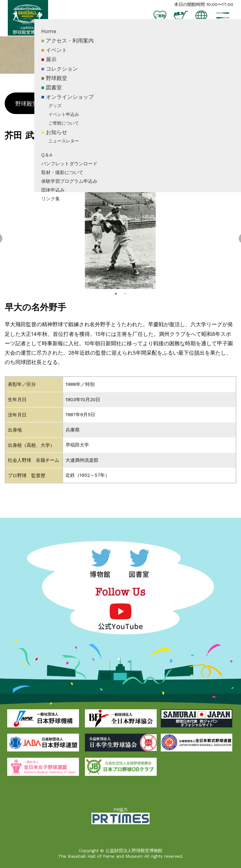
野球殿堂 (80, 91)
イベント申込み (87, 127)
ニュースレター (87, 154)
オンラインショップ (93, 110)
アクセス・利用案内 (93, 54)
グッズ (78, 119)
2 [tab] (125, 294)
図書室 (77, 101)
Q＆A (70, 168)
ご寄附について (87, 136)
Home (72, 45)
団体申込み (76, 203)
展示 (75, 73)
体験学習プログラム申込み (93, 194)
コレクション (85, 82)
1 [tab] (116, 294)
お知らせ (80, 146)
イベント (80, 63)
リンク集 (74, 212)
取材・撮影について (86, 186)
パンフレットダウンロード (93, 177)
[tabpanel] (120, 239)
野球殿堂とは (32, 104)
